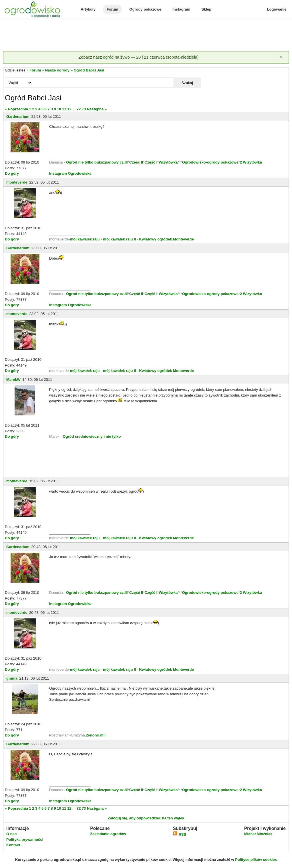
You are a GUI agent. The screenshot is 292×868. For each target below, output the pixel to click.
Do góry (12, 173)
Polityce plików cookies (256, 860)
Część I (151, 162)
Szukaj (187, 83)
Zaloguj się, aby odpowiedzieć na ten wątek (146, 818)
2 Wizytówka (251, 162)
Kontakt (13, 845)
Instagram (181, 9)
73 (84, 109)
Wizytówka (168, 162)
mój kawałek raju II (120, 239)
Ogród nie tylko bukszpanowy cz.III (97, 162)
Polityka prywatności (25, 840)
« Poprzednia (16, 109)
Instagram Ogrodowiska (70, 173)
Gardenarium (18, 117)
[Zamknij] (281, 57)
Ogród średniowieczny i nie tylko (92, 436)
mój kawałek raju (85, 239)
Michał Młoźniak (258, 834)
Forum (112, 9)
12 (69, 109)
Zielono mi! (96, 735)
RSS (179, 834)
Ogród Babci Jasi (89, 70)
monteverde (17, 182)
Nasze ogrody (57, 70)
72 (79, 109)
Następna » (97, 109)
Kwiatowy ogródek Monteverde (166, 239)
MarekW (13, 380)
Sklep (206, 9)
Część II (136, 162)
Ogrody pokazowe (145, 9)
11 (64, 109)
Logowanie (277, 9)
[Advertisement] (146, 35)
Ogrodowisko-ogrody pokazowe (210, 162)
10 (59, 109)
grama (12, 678)
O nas (11, 834)
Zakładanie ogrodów (108, 834)
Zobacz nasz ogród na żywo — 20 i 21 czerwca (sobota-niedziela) (139, 57)
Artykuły (88, 9)
